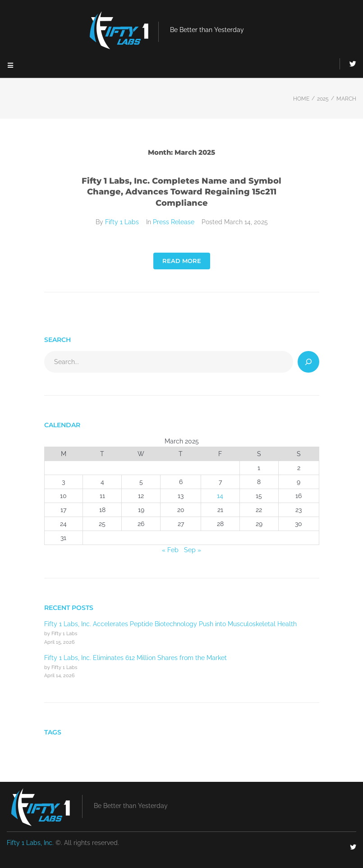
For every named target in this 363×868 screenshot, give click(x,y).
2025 (323, 99)
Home (301, 99)
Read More (182, 261)
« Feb (170, 550)
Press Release (174, 222)
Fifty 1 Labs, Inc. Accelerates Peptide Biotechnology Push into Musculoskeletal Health (170, 624)
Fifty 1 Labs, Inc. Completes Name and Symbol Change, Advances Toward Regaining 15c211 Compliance (181, 192)
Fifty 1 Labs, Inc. (30, 843)
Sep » (193, 550)
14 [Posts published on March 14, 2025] (220, 496)
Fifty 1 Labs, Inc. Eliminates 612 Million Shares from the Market (136, 658)
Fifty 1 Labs (122, 222)
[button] (10, 65)
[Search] (308, 362)
